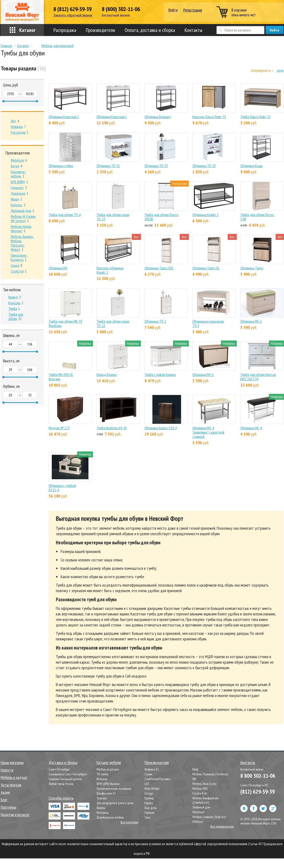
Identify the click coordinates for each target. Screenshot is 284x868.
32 (16, 316)
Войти (173, 10)
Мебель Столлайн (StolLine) (209, 817)
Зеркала (102, 798)
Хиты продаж (11, 785)
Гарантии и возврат (15, 815)
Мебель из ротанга (108, 769)
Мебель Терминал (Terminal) (210, 774)
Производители (100, 30)
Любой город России (61, 784)
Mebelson (198, 812)
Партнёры (8, 807)
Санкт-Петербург (59, 769)
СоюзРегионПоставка (157, 779)
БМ (194, 779)
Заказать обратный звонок (73, 15)
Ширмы (101, 808)
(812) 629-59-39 (258, 792)
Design (149, 793)
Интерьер (103, 813)
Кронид (149, 798)
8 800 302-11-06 (258, 776)
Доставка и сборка (63, 762)
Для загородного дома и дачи (115, 803)
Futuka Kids (200, 793)
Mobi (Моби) (152, 789)
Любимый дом (201, 807)
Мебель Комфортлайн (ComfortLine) (206, 800)
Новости (7, 770)
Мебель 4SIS (200, 789)
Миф (195, 769)
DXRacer (198, 822)
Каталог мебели (109, 762)
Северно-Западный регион (65, 779)
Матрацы (102, 779)
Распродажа (65, 30)
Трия (147, 817)
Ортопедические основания (114, 789)
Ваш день (151, 808)
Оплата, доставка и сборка (150, 30)
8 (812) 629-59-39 (72, 9)
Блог (4, 800)
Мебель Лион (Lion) (204, 784)
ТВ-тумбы (103, 774)
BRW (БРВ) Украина (108, 784)
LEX (147, 784)
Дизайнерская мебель (110, 817)
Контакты (193, 30)
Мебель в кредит (14, 777)
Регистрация (193, 10)
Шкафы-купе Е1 (106, 793)
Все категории (129, 822)
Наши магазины (12, 762)
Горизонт (150, 813)
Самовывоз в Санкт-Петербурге (68, 774)
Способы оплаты (61, 798)
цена (280, 70)
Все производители (222, 826)
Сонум (148, 774)
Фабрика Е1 (152, 769)
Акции (5, 792)
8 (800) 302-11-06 (121, 9)
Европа (149, 803)
